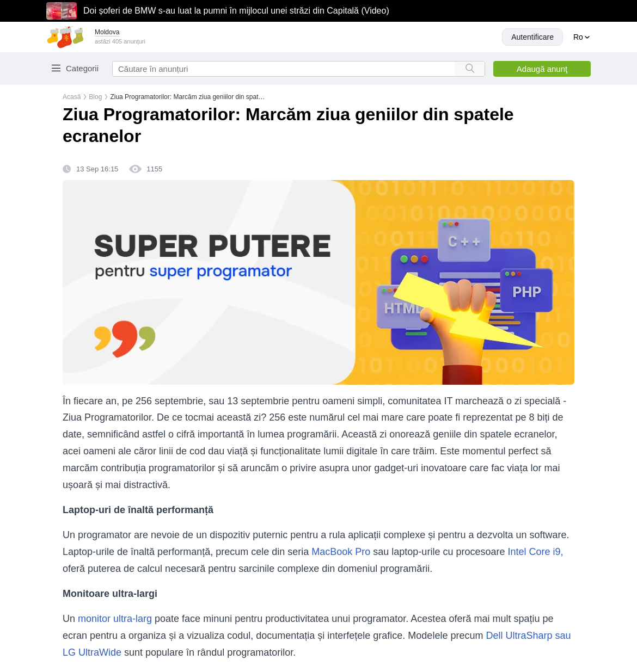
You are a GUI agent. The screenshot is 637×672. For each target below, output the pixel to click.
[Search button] (470, 69)
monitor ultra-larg (115, 619)
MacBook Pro (342, 552)
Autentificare (532, 37)
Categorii (82, 68)
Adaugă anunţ (542, 69)
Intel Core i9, (535, 552)
